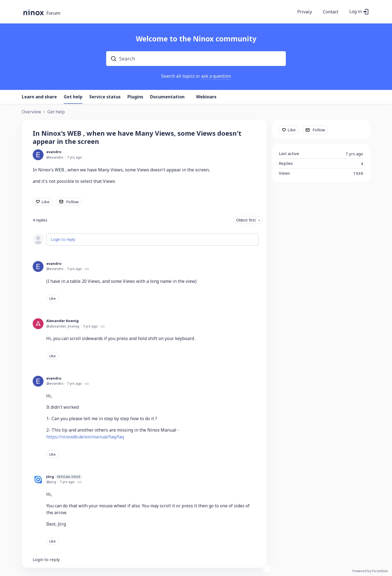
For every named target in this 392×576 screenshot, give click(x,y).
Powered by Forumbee (370, 571)
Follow (72, 202)
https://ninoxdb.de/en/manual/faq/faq (85, 437)
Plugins (135, 97)
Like (45, 202)
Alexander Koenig (62, 321)
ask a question (216, 76)
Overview (31, 112)
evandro (54, 152)
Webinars (206, 97)
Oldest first (246, 220)
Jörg (64, 477)
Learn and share (39, 97)
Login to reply (63, 239)
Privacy (305, 12)
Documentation (167, 97)
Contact (331, 12)
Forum (53, 13)
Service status (105, 97)
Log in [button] (356, 12)
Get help (73, 97)
